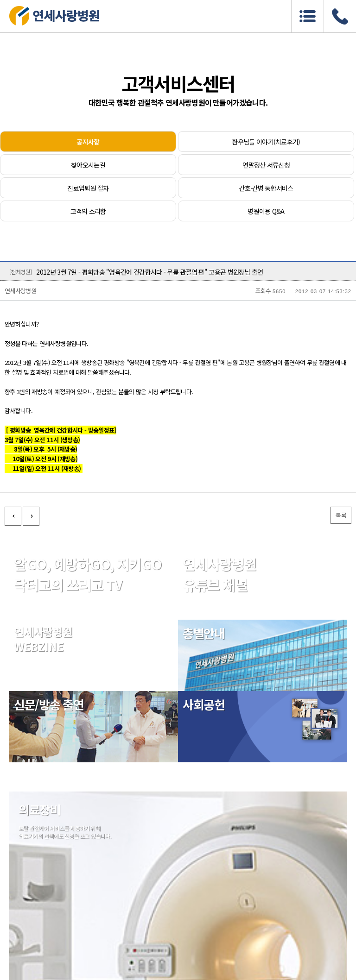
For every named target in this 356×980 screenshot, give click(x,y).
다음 (31, 516)
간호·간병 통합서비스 (266, 188)
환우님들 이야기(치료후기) (266, 142)
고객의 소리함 (88, 211)
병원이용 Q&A (266, 211)
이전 (13, 516)
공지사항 (88, 142)
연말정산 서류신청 (266, 165)
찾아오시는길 (88, 165)
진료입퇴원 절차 (88, 188)
